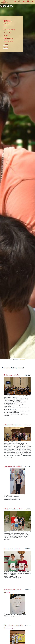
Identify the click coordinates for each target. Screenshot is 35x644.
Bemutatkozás (7, 21)
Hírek (5, 27)
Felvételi (6, 24)
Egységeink (15, 359)
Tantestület (7, 33)
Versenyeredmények (9, 30)
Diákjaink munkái (8, 41)
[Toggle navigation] (2, 6)
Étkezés (6, 47)
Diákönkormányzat (9, 39)
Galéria (6, 44)
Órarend (6, 36)
